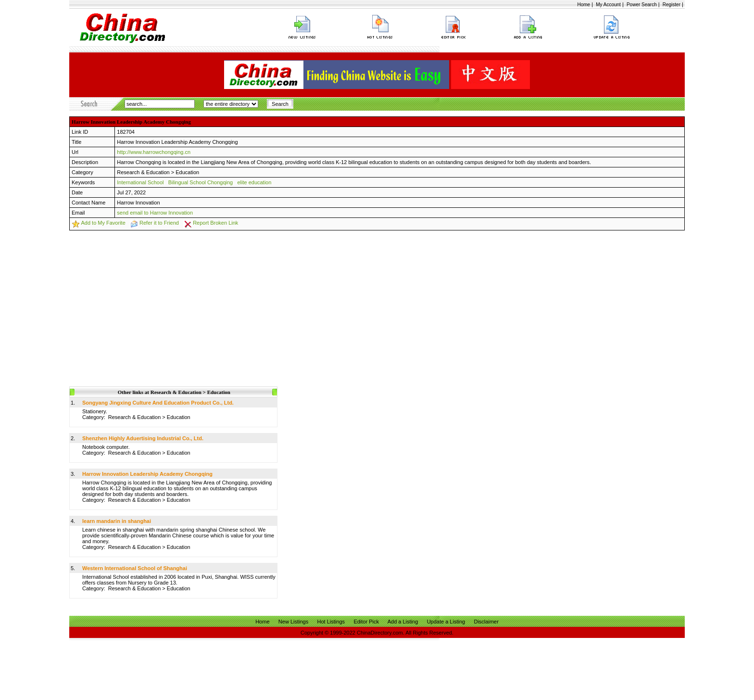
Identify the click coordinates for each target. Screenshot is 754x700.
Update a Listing (446, 622)
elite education (254, 182)
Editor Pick (366, 622)
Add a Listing (403, 622)
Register (672, 5)
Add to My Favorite (103, 223)
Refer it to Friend (159, 223)
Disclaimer (486, 622)
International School (140, 182)
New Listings (293, 622)
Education (187, 172)
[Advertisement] (377, 303)
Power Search (642, 5)
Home (584, 5)
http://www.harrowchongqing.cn (154, 152)
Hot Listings (331, 622)
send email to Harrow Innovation (155, 213)
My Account (608, 5)
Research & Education (143, 172)
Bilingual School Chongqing (201, 182)
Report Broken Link (215, 223)
